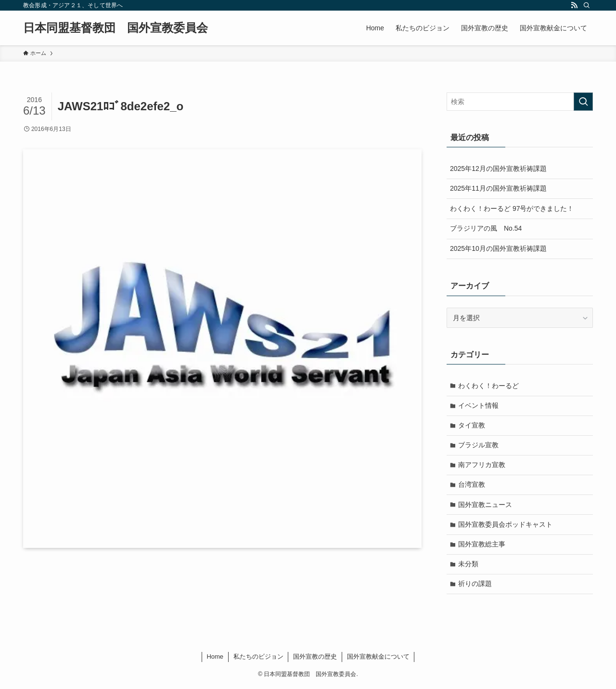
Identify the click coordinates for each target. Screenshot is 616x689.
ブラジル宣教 (479, 446)
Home (215, 659)
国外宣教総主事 (482, 546)
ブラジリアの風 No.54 (486, 228)
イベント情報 (479, 405)
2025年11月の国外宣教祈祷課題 (498, 188)
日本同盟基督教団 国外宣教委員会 (115, 28)
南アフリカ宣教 (482, 466)
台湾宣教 (472, 486)
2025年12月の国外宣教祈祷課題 (498, 169)
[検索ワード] (520, 102)
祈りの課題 (475, 586)
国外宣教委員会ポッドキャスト (506, 526)
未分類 (469, 566)
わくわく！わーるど (489, 386)
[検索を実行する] (583, 102)
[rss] (574, 5)
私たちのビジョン (258, 659)
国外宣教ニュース (486, 506)
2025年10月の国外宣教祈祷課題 (498, 248)
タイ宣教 (472, 426)
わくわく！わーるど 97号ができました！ (512, 208)
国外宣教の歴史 (315, 659)
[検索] (587, 5)
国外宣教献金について (378, 659)
